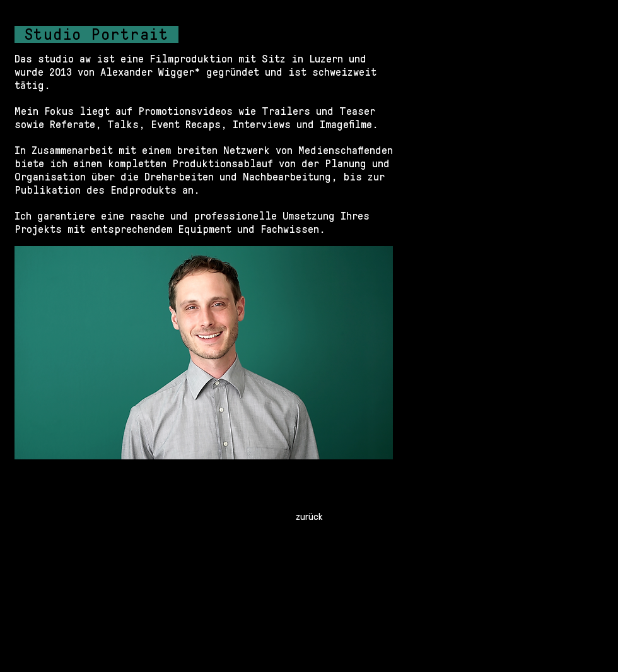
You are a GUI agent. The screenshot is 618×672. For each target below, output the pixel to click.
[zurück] (309, 516)
